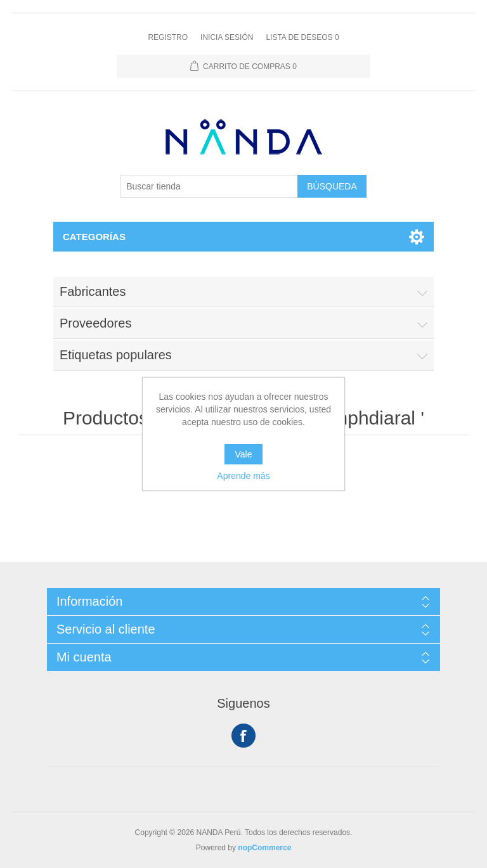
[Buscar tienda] (209, 186)
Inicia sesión (227, 37)
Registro (168, 37)
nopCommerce (264, 848)
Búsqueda (332, 186)
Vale (244, 454)
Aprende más (243, 476)
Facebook (243, 736)
